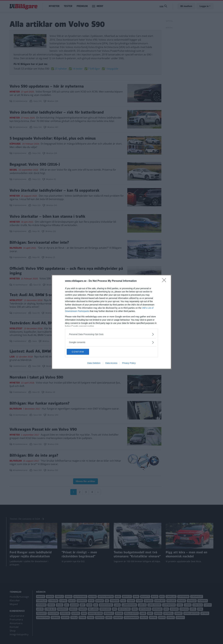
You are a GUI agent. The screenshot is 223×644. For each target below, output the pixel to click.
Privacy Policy (129, 363)
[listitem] (111, 334)
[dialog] (111, 322)
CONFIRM (81, 352)
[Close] (165, 281)
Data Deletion (94, 363)
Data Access (111, 363)
